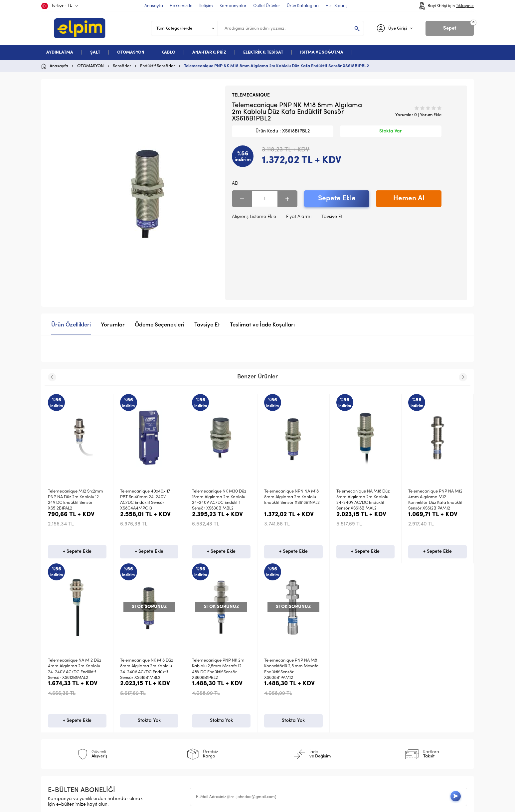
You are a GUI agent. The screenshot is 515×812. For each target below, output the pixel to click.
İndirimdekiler (279, 707)
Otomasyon (64, 707)
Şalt (55, 697)
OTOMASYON (131, 52)
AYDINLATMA (60, 52)
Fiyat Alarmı (299, 217)
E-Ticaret (238, 804)
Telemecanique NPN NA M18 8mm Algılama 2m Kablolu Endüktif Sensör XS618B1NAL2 (220, 497)
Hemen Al (409, 199)
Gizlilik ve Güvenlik (177, 729)
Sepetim (273, 729)
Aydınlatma (64, 686)
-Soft (223, 804)
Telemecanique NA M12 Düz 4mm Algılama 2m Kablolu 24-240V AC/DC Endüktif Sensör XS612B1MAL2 (435, 500)
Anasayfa (274, 686)
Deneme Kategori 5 (72, 729)
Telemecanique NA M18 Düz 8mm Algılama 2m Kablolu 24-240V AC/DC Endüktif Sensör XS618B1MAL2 (291, 500)
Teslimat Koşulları (176, 686)
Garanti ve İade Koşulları (185, 718)
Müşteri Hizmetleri (284, 718)
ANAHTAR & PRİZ (209, 52)
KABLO (168, 52)
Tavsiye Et (332, 217)
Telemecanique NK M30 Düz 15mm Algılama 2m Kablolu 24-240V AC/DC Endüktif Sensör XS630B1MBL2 (147, 500)
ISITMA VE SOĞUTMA (322, 52)
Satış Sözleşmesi (175, 707)
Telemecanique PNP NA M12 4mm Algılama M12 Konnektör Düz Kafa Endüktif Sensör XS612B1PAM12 (363, 500)
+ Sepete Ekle (77, 553)
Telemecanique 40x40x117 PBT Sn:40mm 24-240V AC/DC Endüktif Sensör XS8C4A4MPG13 (73, 500)
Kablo (57, 718)
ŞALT (95, 52)
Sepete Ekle (337, 199)
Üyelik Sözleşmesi (176, 697)
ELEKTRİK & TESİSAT (263, 52)
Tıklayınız (465, 6)
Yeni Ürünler (277, 697)
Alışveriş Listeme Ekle (254, 217)
